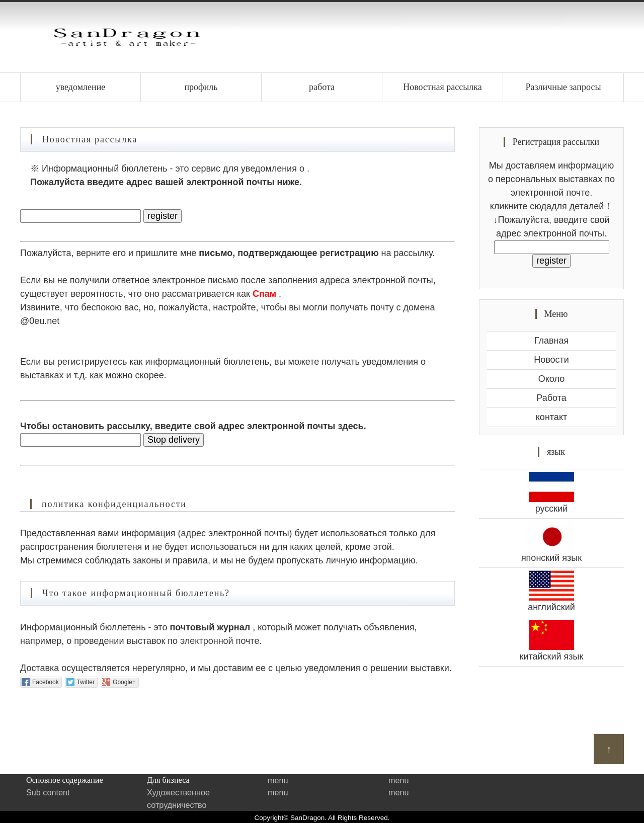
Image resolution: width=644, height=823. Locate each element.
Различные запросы (563, 87)
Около (551, 379)
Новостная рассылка (442, 87)
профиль (201, 87)
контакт (551, 417)
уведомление (81, 87)
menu (278, 780)
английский (551, 591)
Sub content (48, 792)
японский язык (551, 542)
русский (551, 493)
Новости (551, 360)
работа (322, 87)
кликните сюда (521, 206)
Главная (552, 341)
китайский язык (551, 641)
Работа (551, 398)
